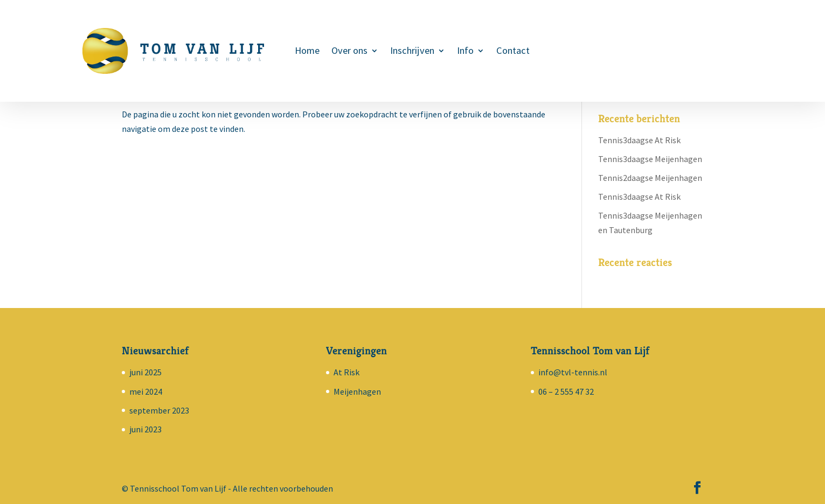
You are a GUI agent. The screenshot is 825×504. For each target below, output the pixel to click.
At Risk (346, 372)
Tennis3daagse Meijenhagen (650, 159)
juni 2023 (145, 429)
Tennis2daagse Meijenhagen (650, 178)
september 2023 (159, 410)
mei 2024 (146, 391)
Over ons (349, 52)
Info (465, 52)
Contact (513, 52)
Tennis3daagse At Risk (639, 140)
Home (307, 52)
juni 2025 (145, 372)
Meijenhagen (357, 391)
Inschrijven (412, 52)
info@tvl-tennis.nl (573, 372)
